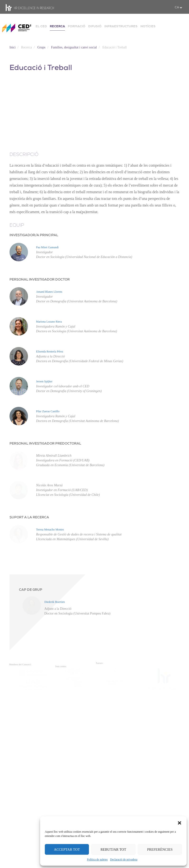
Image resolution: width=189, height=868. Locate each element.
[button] (180, 822)
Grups (41, 47)
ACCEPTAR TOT (67, 849)
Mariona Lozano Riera (21, 340)
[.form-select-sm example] (178, 8)
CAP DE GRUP (31, 720)
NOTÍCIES (148, 26)
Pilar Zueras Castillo (20, 485)
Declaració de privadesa (124, 859)
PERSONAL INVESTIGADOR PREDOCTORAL (45, 518)
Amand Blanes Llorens (49, 292)
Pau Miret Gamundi (47, 247)
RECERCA (57, 26)
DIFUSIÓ (95, 26)
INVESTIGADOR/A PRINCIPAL (34, 235)
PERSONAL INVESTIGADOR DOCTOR (40, 280)
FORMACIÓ (77, 26)
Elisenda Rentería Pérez (22, 389)
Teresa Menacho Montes (22, 659)
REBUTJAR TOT (113, 849)
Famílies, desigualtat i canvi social (74, 47)
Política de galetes (97, 859)
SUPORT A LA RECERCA (29, 629)
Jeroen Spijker (16, 437)
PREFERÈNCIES (160, 849)
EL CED (41, 26)
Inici (13, 47)
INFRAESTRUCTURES (121, 26)
